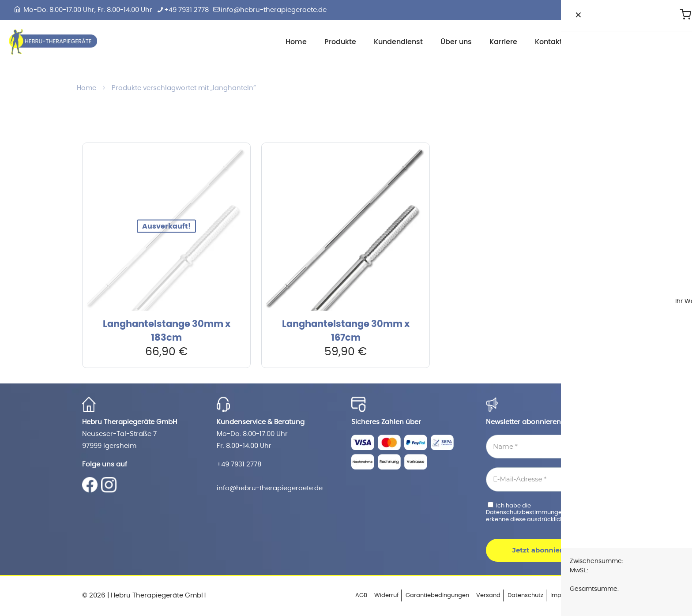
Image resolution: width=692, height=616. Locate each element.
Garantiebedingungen (437, 595)
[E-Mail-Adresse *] (548, 479)
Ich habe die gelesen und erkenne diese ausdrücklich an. (544, 512)
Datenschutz (525, 595)
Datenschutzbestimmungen (526, 513)
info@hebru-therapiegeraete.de (270, 488)
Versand (488, 595)
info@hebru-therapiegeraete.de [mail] (274, 10)
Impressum (566, 595)
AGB (361, 595)
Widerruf (386, 595)
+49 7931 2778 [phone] (186, 10)
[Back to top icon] (601, 595)
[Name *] (548, 447)
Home (86, 88)
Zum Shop (657, 41)
